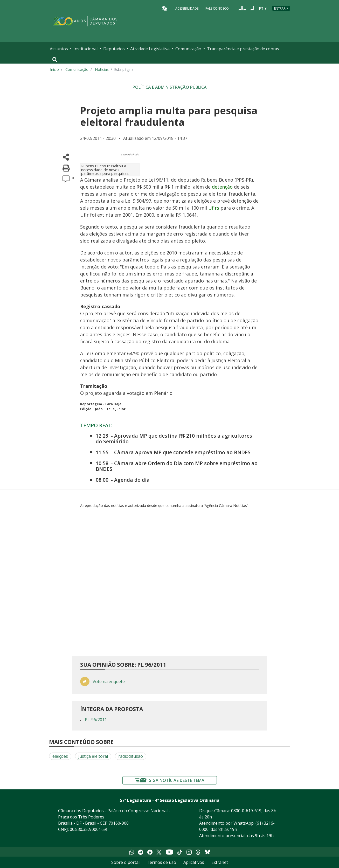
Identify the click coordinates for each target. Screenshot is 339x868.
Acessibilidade (187, 8)
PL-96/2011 (96, 720)
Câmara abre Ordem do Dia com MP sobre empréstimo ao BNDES (177, 466)
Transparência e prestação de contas (243, 49)
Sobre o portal (125, 862)
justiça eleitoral (93, 756)
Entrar (280, 8)
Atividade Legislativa (150, 49)
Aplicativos (194, 862)
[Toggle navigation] (55, 60)
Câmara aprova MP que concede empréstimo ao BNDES (182, 452)
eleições (60, 756)
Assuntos (59, 49)
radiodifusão (131, 756)
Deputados (114, 49)
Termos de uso (161, 862)
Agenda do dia (132, 480)
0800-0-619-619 (246, 811)
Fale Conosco (217, 8)
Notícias (102, 69)
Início (54, 69)
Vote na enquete (109, 682)
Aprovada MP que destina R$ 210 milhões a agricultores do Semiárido (174, 439)
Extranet (220, 862)
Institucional (85, 49)
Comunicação (188, 49)
